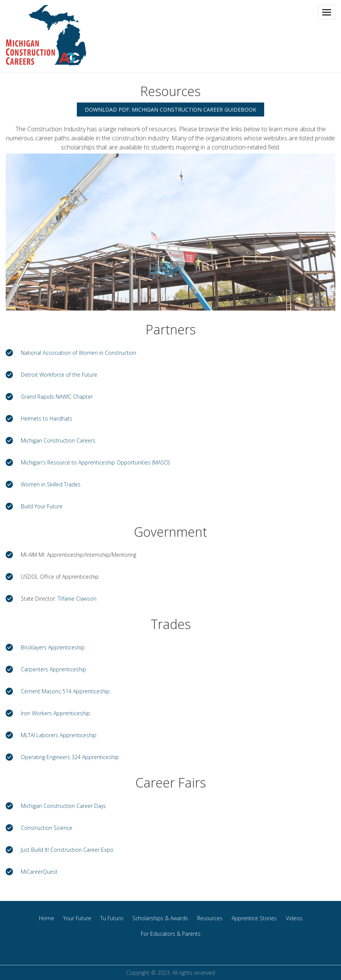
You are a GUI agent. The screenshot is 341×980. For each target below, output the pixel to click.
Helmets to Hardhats (47, 419)
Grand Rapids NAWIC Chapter (57, 397)
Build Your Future (42, 506)
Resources (210, 918)
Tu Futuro (112, 918)
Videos (294, 918)
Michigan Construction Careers (58, 440)
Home (47, 918)
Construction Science (47, 828)
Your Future (77, 918)
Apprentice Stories (254, 918)
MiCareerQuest (39, 872)
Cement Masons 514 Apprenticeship (65, 691)
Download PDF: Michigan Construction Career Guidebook (170, 109)
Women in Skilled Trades (51, 484)
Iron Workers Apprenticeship (55, 713)
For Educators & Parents (171, 934)
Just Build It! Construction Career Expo (67, 850)
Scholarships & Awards (160, 918)
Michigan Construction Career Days (63, 806)
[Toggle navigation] (327, 12)
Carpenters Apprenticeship (54, 669)
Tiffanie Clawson (77, 599)
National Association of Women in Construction (79, 353)
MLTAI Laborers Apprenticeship (59, 735)
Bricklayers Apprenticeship (53, 647)
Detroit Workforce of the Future (59, 375)
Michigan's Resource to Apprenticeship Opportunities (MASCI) (95, 462)
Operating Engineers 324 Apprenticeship (70, 757)
